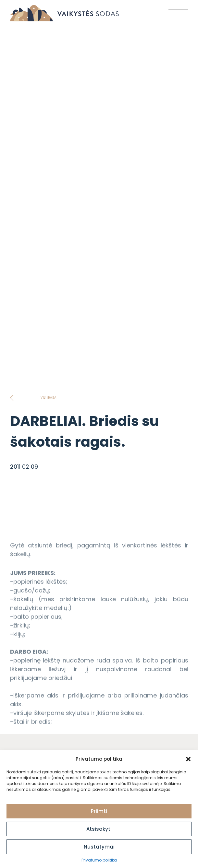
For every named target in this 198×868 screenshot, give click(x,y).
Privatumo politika (99, 860)
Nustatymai (99, 847)
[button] (188, 759)
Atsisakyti (99, 829)
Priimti (99, 811)
